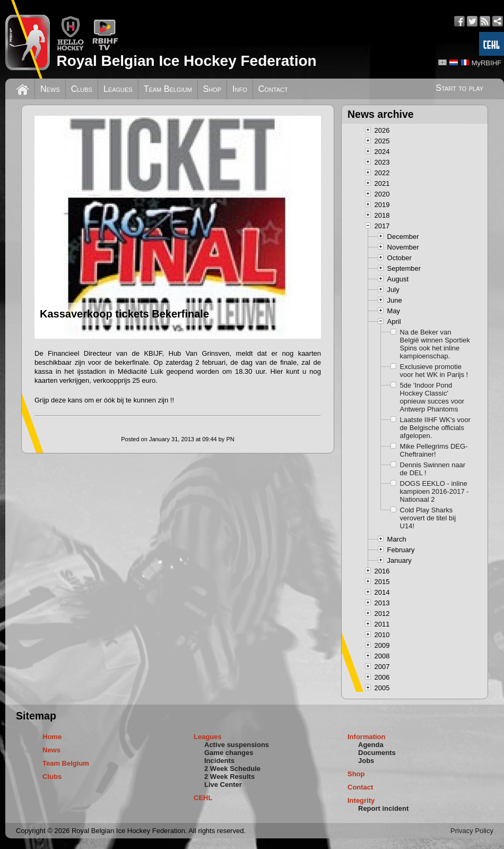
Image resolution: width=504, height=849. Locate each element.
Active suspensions (237, 745)
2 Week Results (229, 777)
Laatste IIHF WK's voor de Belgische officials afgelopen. (435, 428)
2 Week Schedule (232, 769)
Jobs (366, 761)
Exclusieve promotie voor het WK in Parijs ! (434, 371)
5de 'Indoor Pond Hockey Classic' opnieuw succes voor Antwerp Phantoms (432, 397)
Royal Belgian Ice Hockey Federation (186, 61)
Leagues (118, 89)
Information (367, 737)
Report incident (383, 808)
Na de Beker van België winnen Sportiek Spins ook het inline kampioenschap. (435, 344)
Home (52, 737)
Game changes (229, 753)
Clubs (82, 89)
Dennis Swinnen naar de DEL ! (433, 469)
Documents (377, 753)
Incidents (219, 761)
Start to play (459, 88)
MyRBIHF (486, 63)
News (50, 89)
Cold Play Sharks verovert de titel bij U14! (428, 518)
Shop (212, 89)
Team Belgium (168, 89)
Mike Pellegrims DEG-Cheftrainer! (434, 450)
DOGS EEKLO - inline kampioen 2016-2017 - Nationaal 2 (435, 491)
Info (240, 89)
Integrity (361, 800)
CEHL (203, 798)
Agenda (371, 745)
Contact (273, 89)
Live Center (223, 784)
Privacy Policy (472, 831)
